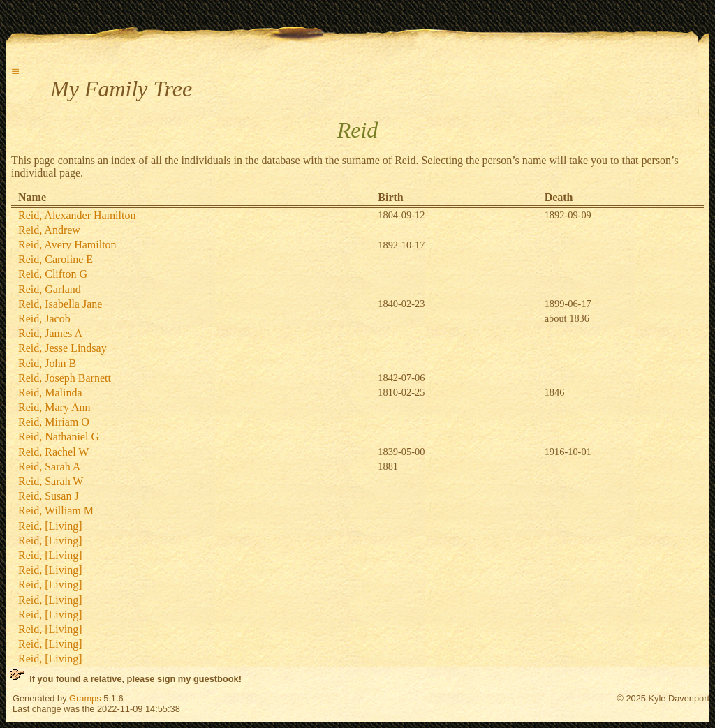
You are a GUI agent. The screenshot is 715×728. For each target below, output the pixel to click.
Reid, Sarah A (49, 467)
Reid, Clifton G (53, 274)
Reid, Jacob (44, 319)
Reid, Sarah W (51, 481)
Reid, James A (50, 333)
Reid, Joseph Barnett (65, 378)
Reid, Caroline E (56, 259)
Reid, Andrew (49, 230)
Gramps (85, 698)
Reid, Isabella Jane (60, 304)
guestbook (216, 679)
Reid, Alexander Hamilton (77, 215)
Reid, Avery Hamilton (67, 245)
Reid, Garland (50, 289)
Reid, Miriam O (54, 422)
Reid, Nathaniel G (59, 437)
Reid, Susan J (49, 496)
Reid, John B (47, 363)
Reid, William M (56, 511)
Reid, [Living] (50, 526)
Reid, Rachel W (53, 452)
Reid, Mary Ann (54, 407)
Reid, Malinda (50, 393)
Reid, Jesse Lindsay (62, 348)
